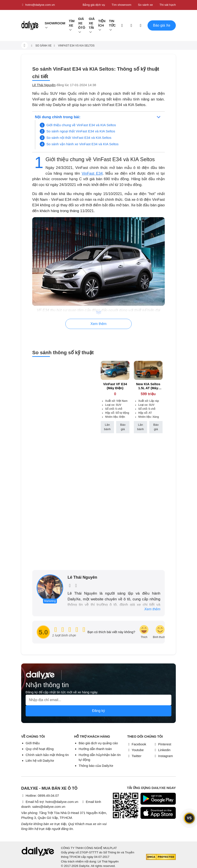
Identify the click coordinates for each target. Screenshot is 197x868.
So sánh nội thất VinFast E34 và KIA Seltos (79, 138)
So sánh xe (145, 5)
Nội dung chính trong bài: (58, 117)
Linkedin (162, 750)
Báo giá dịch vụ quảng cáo (98, 743)
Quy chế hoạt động (40, 749)
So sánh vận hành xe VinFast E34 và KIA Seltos (82, 144)
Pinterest (162, 744)
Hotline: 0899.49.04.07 (40, 796)
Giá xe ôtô (82, 23)
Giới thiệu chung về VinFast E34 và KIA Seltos (81, 125)
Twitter (134, 756)
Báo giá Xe (162, 25)
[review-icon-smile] (160, 632)
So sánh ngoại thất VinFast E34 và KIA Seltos (81, 131)
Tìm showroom (121, 5)
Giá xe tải (92, 23)
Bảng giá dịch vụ (94, 5)
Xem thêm (152, 609)
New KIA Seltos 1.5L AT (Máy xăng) (148, 388)
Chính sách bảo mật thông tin (47, 755)
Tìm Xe (72, 23)
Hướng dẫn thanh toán (95, 749)
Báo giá (123, 427)
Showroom (55, 23)
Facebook (137, 744)
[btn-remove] (126, 364)
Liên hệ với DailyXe (40, 761)
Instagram (163, 756)
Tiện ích (102, 23)
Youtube (135, 750)
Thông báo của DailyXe (96, 766)
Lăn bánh (107, 427)
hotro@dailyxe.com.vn (38, 5)
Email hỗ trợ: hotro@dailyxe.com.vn (50, 802)
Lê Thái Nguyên (44, 85)
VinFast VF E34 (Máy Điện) (115, 386)
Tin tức (112, 23)
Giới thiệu (33, 743)
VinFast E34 (92, 173)
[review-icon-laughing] (144, 632)
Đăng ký (99, 711)
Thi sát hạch (168, 5)
